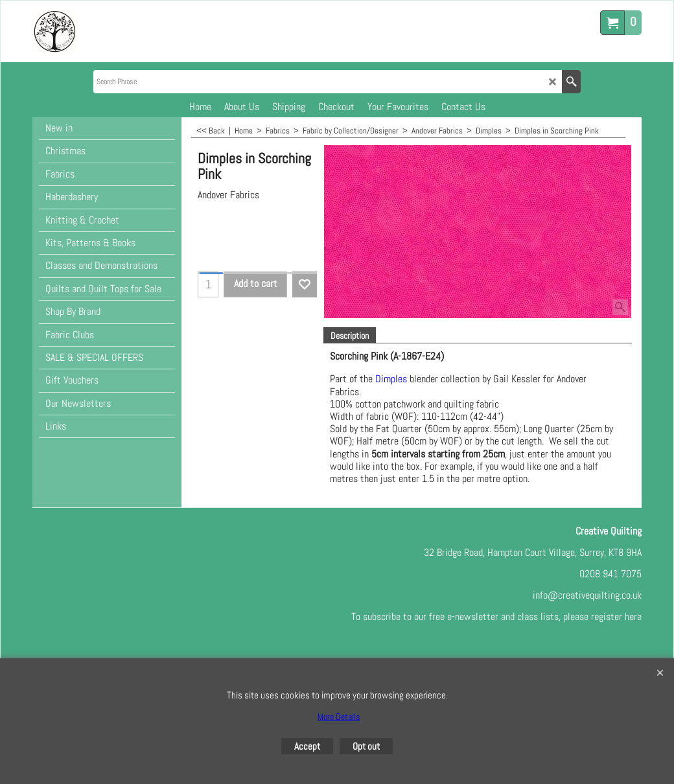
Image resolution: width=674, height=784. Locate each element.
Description (350, 336)
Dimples (391, 379)
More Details (339, 717)
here (633, 617)
